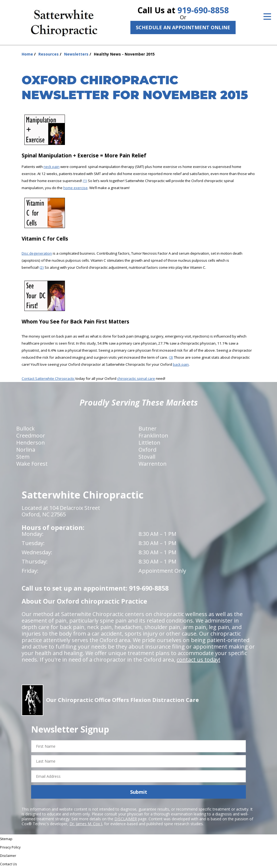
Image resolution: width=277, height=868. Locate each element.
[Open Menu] (267, 17)
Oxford (147, 450)
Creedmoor (31, 435)
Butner (148, 428)
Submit (139, 792)
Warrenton (153, 464)
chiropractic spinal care (136, 378)
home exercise (75, 188)
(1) (85, 181)
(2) (42, 267)
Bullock (25, 428)
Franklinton (153, 435)
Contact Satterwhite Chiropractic (48, 378)
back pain (181, 364)
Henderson (31, 443)
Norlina (26, 450)
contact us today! (198, 660)
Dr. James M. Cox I (86, 824)
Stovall (147, 457)
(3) (171, 357)
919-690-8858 (203, 10)
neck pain (52, 167)
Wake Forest (32, 464)
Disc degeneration (37, 253)
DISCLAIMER (126, 819)
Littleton (149, 443)
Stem (23, 457)
